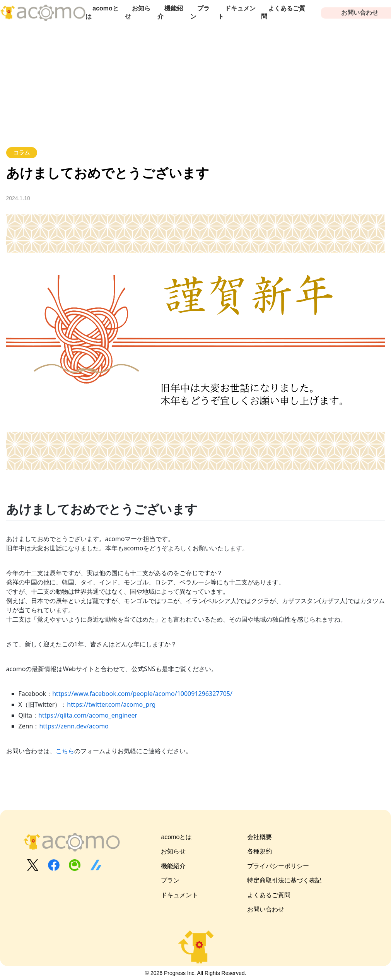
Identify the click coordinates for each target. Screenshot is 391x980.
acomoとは (102, 12)
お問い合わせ (266, 909)
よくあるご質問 (283, 12)
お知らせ (138, 12)
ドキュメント (237, 12)
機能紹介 (170, 12)
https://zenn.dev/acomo (74, 726)
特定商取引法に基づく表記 (284, 880)
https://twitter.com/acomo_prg (111, 704)
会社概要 (260, 837)
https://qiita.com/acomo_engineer (88, 715)
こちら (65, 751)
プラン (200, 12)
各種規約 (260, 851)
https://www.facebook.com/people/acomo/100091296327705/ (142, 694)
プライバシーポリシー (278, 866)
